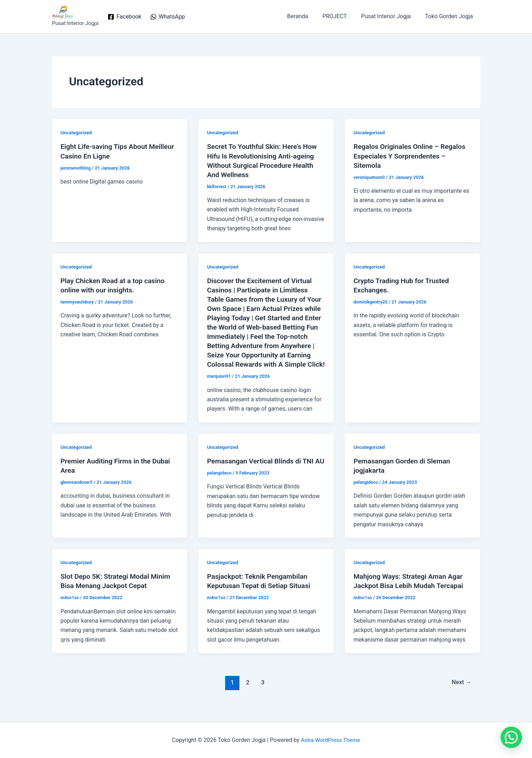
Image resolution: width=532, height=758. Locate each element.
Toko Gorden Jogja (450, 16)
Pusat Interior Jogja (390, 16)
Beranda (308, 16)
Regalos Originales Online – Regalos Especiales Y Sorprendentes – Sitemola (412, 156)
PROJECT (342, 16)
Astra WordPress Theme (330, 740)
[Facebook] (125, 17)
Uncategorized (77, 132)
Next (461, 692)
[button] (511, 737)
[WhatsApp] (167, 17)
